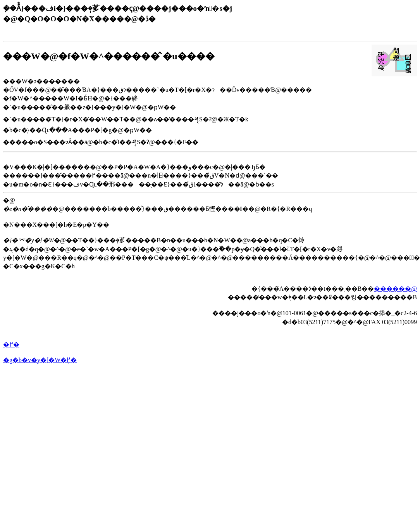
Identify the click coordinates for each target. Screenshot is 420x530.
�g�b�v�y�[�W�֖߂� (40, 360)
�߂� (11, 344)
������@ (395, 289)
